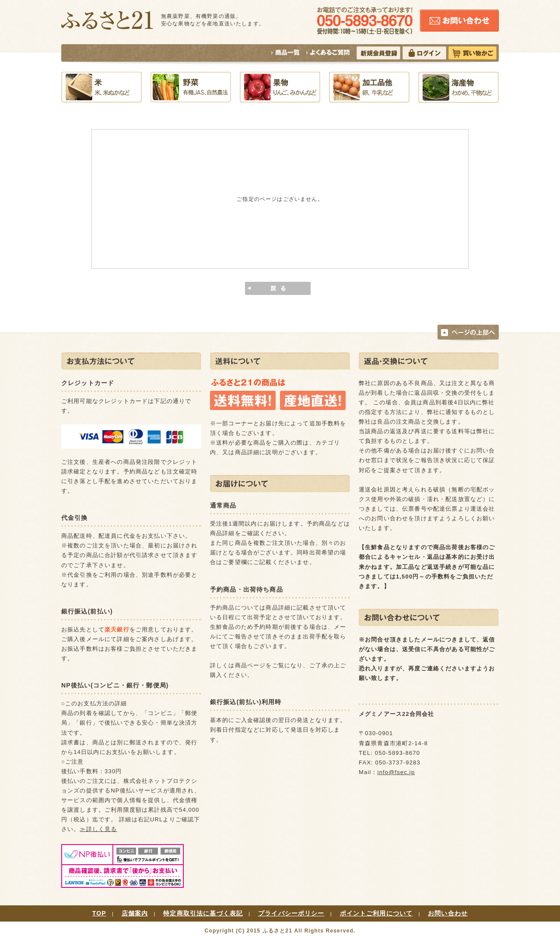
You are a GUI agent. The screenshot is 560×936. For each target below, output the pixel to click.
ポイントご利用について (376, 913)
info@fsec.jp (396, 772)
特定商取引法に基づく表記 (203, 913)
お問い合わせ (448, 913)
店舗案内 (135, 913)
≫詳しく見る (98, 829)
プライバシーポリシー (291, 913)
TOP (99, 913)
